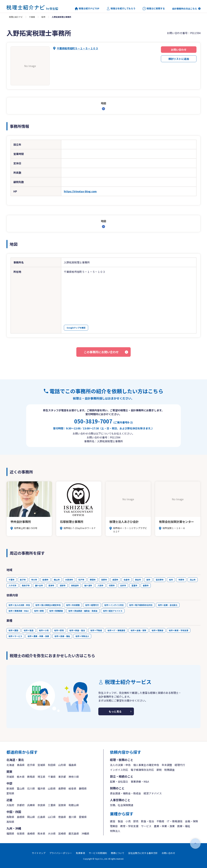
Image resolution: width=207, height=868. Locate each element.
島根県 (21, 817)
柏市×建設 (13, 630)
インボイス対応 (119, 770)
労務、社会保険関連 (122, 805)
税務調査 (169, 770)
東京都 (62, 777)
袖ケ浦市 (88, 585)
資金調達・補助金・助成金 (125, 793)
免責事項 (80, 853)
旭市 (148, 580)
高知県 (10, 822)
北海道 (10, 765)
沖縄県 (85, 833)
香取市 (146, 585)
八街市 (100, 585)
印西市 (112, 585)
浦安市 (63, 585)
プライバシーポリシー (61, 853)
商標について (118, 853)
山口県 (52, 817)
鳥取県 (10, 817)
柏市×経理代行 (92, 605)
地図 (103, 103)
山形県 (62, 765)
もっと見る (115, 711)
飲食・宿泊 (147, 821)
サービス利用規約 (98, 853)
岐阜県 (72, 788)
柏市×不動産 (96, 630)
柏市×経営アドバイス (113, 611)
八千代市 (12, 585)
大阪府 (10, 805)
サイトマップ (39, 853)
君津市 (51, 585)
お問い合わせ (179, 50)
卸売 (136, 821)
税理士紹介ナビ (16, 17)
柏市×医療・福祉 (62, 636)
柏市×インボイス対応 (114, 605)
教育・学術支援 (129, 826)
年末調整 (167, 765)
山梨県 (52, 788)
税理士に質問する (154, 9)
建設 (113, 821)
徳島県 (62, 817)
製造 (120, 821)
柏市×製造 (29, 630)
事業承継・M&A (140, 781)
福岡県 (10, 833)
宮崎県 (62, 833)
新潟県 (10, 788)
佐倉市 (127, 580)
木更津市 (69, 580)
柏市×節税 (39, 611)
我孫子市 (26, 585)
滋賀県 (62, 805)
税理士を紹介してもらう (121, 9)
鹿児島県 (74, 833)
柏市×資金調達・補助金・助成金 (83, 611)
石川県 (31, 788)
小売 (128, 821)
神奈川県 (74, 777)
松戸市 (81, 580)
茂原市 (104, 580)
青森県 (21, 765)
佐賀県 (21, 833)
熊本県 (41, 833)
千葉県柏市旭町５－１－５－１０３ (77, 48)
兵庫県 (31, 805)
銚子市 (23, 580)
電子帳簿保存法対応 (142, 770)
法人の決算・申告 (120, 765)
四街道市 (75, 585)
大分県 (52, 833)
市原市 (181, 580)
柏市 (43, 17)
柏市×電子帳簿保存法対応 (141, 605)
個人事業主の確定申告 (146, 765)
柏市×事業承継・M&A (19, 611)
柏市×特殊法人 (82, 636)
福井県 (41, 788)
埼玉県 (41, 777)
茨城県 (10, 777)
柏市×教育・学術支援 (179, 630)
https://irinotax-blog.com (80, 191)
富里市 (134, 585)
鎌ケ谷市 (39, 585)
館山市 (57, 580)
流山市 (193, 580)
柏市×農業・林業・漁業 (38, 636)
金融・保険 (191, 821)
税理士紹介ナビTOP (87, 9)
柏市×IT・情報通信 (116, 630)
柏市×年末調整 (73, 605)
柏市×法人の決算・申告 (19, 605)
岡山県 (31, 817)
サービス (146, 826)
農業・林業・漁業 (164, 826)
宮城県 (41, 765)
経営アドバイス (153, 793)
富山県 (21, 788)
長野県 (62, 788)
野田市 (93, 580)
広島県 (41, 817)
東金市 (138, 580)
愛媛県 (83, 817)
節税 (159, 770)
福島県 (72, 765)
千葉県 (32, 17)
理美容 (114, 826)
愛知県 (10, 793)
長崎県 (31, 833)
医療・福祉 (184, 826)
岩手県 (31, 765)
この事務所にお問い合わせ (101, 352)
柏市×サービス (15, 636)
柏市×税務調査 (56, 611)
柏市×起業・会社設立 (168, 605)
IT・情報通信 (175, 821)
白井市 (123, 585)
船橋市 (45, 580)
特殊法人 (115, 831)
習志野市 (160, 580)
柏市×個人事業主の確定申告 (48, 605)
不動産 (160, 821)
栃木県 (21, 777)
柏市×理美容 (158, 630)
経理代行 (180, 765)
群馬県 (31, 777)
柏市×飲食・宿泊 (77, 630)
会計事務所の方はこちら (185, 9)
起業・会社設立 (119, 781)
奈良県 (41, 805)
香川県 (72, 817)
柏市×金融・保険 (138, 630)
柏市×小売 (44, 630)
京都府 (21, 805)
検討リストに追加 (179, 59)
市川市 (34, 580)
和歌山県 (74, 805)
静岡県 (83, 788)
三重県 (52, 805)
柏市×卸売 (59, 630)
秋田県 (52, 765)
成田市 (115, 580)
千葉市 (11, 580)
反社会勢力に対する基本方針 (143, 853)
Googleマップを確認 (76, 328)
